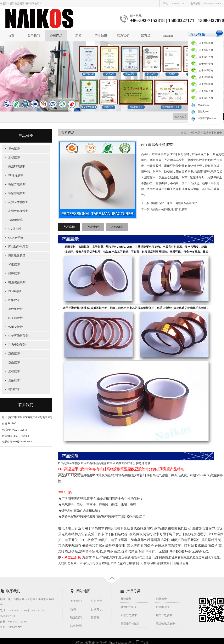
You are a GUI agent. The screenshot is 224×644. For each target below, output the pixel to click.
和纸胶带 (14, 264)
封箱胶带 (14, 389)
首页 (11, 36)
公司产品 (56, 36)
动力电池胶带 (17, 345)
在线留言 (117, 227)
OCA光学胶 (16, 238)
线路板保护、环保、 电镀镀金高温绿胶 (174, 203)
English (168, 36)
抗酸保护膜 (16, 220)
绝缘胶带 (14, 273)
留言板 (146, 36)
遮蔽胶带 (14, 380)
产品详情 (69, 227)
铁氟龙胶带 (16, 327)
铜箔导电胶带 (17, 184)
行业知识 (101, 36)
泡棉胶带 (14, 158)
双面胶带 (14, 354)
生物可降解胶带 (18, 336)
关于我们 (34, 36)
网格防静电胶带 (18, 247)
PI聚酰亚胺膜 (17, 256)
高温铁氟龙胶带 (18, 211)
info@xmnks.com (212, 4)
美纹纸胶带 (16, 309)
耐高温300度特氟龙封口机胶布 (169, 209)
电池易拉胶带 (17, 282)
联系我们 (123, 36)
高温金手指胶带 (18, 202)
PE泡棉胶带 (16, 175)
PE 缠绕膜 (15, 291)
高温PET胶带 (17, 166)
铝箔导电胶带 (17, 193)
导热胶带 (14, 149)
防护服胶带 (16, 318)
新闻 (78, 36)
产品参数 (93, 227)
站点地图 (76, 626)
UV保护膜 (15, 229)
